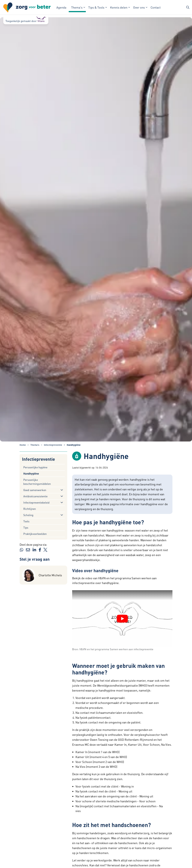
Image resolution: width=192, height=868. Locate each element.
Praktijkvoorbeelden (35, 534)
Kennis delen (119, 7)
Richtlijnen (30, 509)
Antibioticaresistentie (35, 496)
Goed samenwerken (35, 490)
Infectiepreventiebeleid (36, 502)
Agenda (61, 7)
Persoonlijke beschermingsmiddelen (37, 482)
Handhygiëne (31, 474)
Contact (156, 7)
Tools (26, 521)
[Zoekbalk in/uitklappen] (188, 7)
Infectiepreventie (38, 459)
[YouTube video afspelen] (122, 619)
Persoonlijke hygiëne (35, 467)
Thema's (77, 7)
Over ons (139, 7)
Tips (26, 527)
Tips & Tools (96, 7)
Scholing (28, 515)
